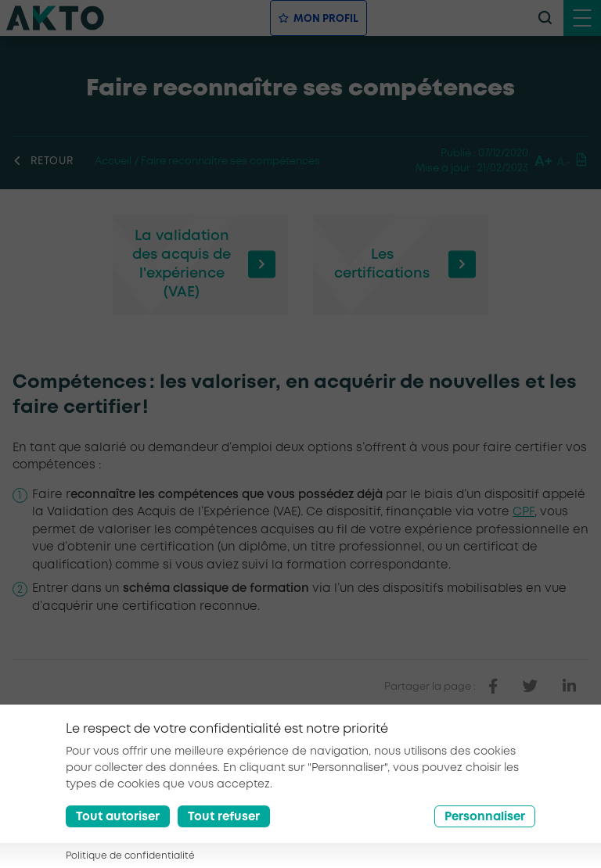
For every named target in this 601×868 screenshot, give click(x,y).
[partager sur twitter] (530, 687)
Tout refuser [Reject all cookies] (224, 828)
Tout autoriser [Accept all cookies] (118, 828)
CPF (524, 512)
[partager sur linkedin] (569, 687)
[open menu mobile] (582, 18)
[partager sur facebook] (493, 687)
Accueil (113, 161)
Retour (43, 161)
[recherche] (545, 18)
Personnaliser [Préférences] (485, 828)
